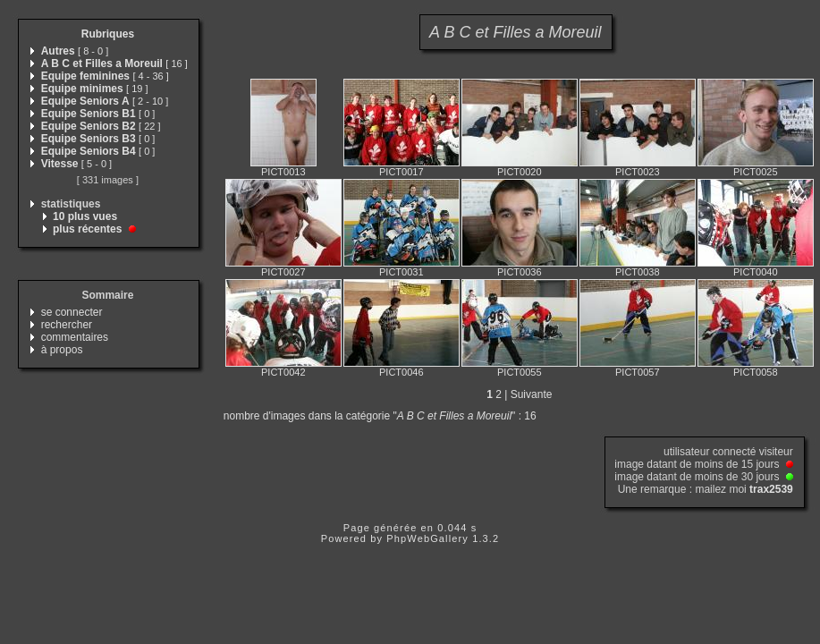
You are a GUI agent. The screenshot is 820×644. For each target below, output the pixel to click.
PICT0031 (402, 272)
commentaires (75, 337)
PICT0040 (756, 272)
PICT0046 (402, 372)
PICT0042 (283, 372)
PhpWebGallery (427, 538)
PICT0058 (756, 372)
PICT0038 (638, 272)
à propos (62, 350)
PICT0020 (520, 172)
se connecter (72, 312)
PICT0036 (520, 272)
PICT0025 (756, 172)
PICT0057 (638, 372)
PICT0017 (402, 172)
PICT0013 (283, 172)
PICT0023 (638, 172)
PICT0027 (283, 272)
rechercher (67, 325)
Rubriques (108, 34)
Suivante (532, 394)
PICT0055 (520, 372)
